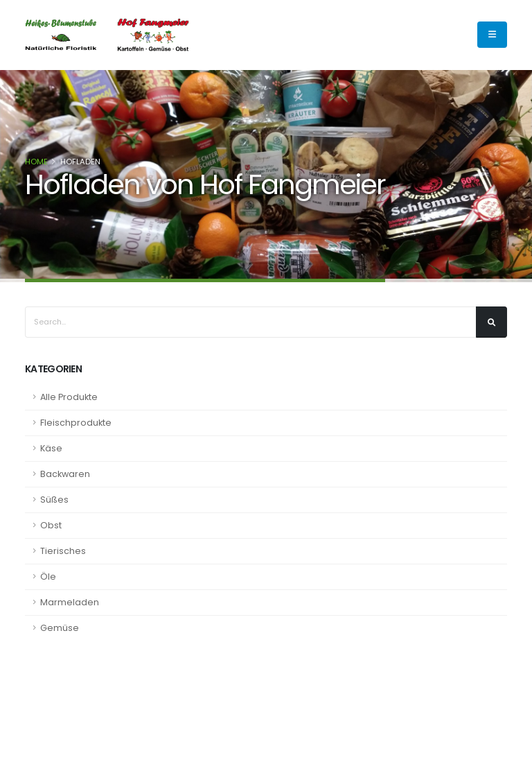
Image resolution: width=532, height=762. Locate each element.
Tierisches (63, 551)
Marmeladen (70, 602)
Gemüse (60, 628)
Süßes (54, 500)
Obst (51, 525)
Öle (48, 577)
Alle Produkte (69, 397)
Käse (51, 448)
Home (36, 162)
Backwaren (65, 474)
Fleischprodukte (76, 423)
